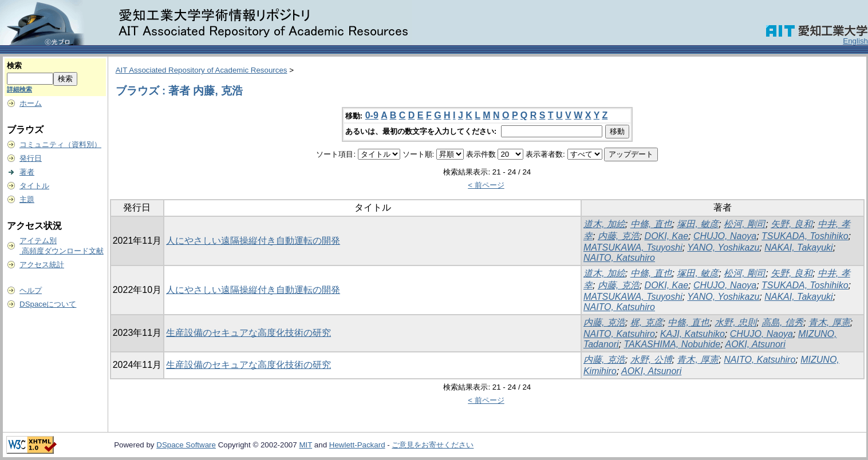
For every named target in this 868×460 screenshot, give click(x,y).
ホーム (31, 103)
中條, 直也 (651, 224)
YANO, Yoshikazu (723, 247)
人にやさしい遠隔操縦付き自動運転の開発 (253, 241)
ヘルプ (31, 290)
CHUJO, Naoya (725, 236)
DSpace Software (186, 445)
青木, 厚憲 (829, 322)
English (855, 41)
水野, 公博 (651, 360)
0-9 (372, 115)
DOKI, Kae (666, 236)
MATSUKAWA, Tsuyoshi (633, 247)
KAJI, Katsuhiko (693, 334)
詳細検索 (19, 89)
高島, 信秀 (782, 322)
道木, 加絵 (604, 224)
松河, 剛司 (745, 224)
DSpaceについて (48, 304)
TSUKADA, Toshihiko (805, 236)
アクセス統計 (42, 265)
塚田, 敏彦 (698, 224)
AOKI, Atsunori (755, 344)
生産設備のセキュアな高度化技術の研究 (248, 333)
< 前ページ (486, 185)
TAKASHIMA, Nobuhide (672, 344)
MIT (305, 445)
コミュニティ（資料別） (60, 144)
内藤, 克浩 (619, 236)
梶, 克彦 (647, 322)
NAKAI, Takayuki (798, 247)
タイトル (34, 186)
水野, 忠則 (735, 322)
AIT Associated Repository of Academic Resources (202, 70)
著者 (27, 172)
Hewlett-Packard (357, 445)
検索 (14, 66)
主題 (27, 199)
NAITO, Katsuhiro (619, 258)
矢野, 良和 (792, 224)
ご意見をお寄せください (433, 445)
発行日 (31, 158)
